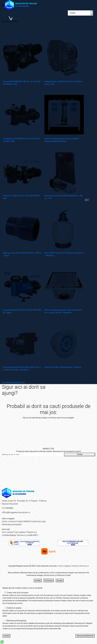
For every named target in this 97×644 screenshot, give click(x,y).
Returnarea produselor (12, 524)
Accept (60, 580)
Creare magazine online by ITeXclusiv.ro (73, 566)
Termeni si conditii (25, 535)
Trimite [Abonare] (80, 454)
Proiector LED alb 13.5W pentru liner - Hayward (63, 367)
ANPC (35, 535)
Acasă (51, 388)
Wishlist (27, 521)
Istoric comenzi (9, 521)
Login (43, 521)
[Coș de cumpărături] (10, 19)
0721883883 (8, 508)
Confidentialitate (9, 535)
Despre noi (32, 532)
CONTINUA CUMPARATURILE (13, 383)
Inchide (38, 580)
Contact (20, 521)
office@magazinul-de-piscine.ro (16, 512)
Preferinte (49, 580)
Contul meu (36, 521)
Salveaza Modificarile (85, 636)
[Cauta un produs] (92, 13)
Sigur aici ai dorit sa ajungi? (68, 388)
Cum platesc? (21, 532)
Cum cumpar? (8, 532)
